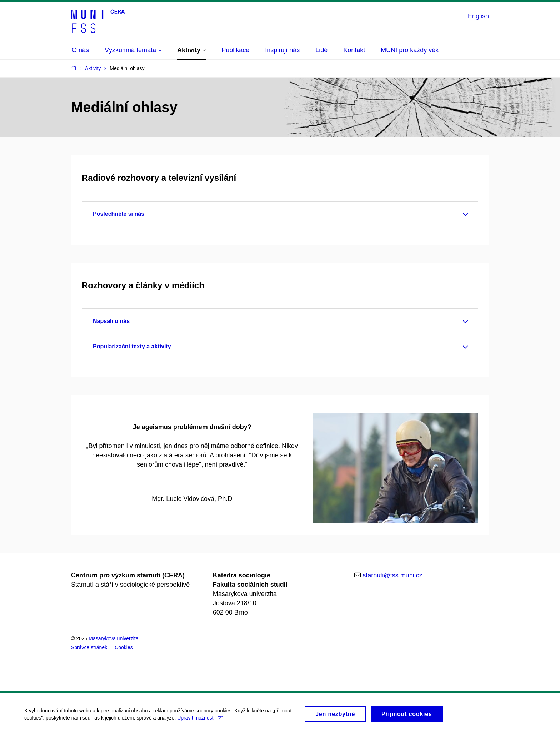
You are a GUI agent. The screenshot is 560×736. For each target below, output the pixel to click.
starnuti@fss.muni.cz (392, 575)
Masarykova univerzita (113, 638)
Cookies (124, 647)
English (478, 16)
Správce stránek (89, 647)
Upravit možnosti (201, 721)
